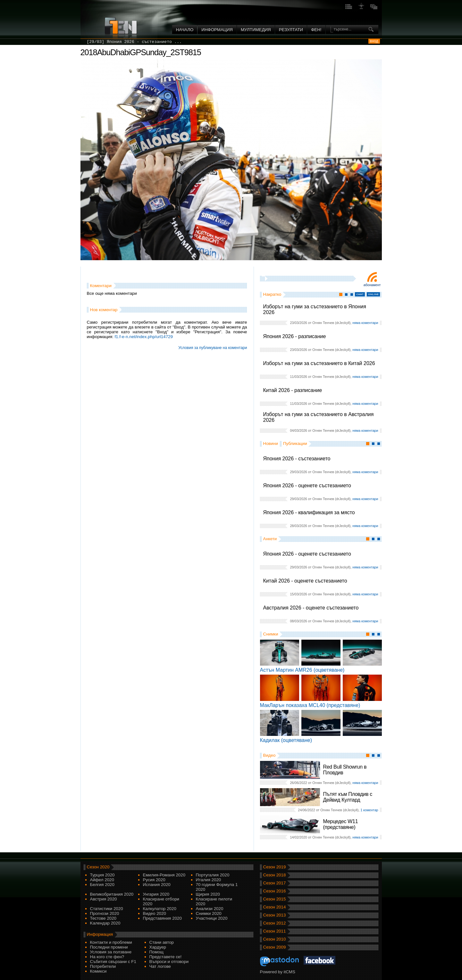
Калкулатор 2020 (160, 909)
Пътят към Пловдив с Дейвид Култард (348, 797)
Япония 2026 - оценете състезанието (307, 486)
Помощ (157, 952)
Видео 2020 (155, 913)
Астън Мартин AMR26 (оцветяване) (302, 670)
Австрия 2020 (104, 899)
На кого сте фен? (107, 957)
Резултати (291, 30)
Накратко (272, 294)
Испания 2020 (157, 885)
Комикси (98, 971)
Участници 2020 (212, 918)
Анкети (270, 539)
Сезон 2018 (275, 875)
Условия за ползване (111, 952)
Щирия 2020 (208, 894)
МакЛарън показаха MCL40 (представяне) (310, 705)
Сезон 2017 (275, 883)
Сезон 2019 (275, 867)
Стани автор (162, 942)
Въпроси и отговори (169, 962)
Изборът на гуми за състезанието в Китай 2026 (319, 363)
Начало (185, 30)
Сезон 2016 (275, 891)
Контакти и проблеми (111, 942)
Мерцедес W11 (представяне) (341, 824)
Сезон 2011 (275, 931)
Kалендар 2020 (105, 923)
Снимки (271, 634)
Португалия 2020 (213, 875)
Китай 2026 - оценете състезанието (305, 581)
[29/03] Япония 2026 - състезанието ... (134, 42)
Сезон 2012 (275, 923)
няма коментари (365, 323)
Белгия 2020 (102, 885)
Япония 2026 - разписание (295, 336)
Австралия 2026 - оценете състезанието (311, 608)
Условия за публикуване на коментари (213, 348)
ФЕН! (316, 30)
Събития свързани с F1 (113, 962)
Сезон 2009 (275, 947)
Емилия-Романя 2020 (164, 875)
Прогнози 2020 (105, 913)
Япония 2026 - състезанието (297, 459)
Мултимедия (256, 30)
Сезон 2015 (275, 899)
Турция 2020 (102, 875)
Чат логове (160, 966)
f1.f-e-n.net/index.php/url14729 (144, 337)
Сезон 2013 (275, 915)
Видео (269, 755)
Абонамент (372, 285)
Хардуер (158, 947)
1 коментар (369, 810)
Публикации (295, 443)
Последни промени (109, 947)
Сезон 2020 (98, 867)
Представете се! (166, 957)
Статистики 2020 (107, 909)
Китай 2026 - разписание (293, 390)
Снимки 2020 (209, 913)
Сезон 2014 (275, 907)
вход (374, 41)
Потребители (103, 966)
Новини (271, 443)
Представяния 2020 (162, 918)
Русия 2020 (154, 880)
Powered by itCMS (278, 972)
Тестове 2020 (103, 918)
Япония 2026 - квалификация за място (309, 512)
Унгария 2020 (156, 894)
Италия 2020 (209, 880)
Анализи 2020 (210, 909)
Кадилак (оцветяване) (286, 740)
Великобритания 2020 (112, 894)
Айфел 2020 (102, 880)
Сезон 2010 (275, 939)
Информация (217, 30)
